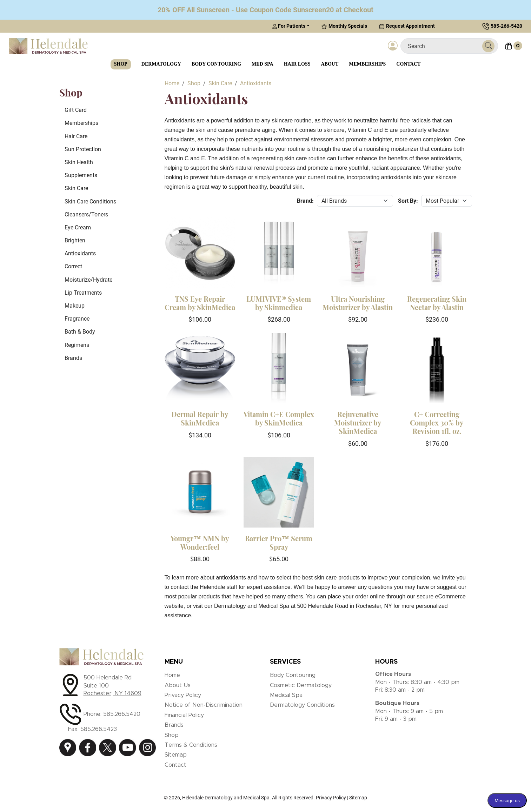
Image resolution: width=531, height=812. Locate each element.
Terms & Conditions (191, 745)
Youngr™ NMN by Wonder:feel (200, 542)
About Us (178, 685)
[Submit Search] (488, 46)
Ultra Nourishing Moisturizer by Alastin (358, 303)
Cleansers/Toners (86, 214)
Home (172, 675)
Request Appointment (407, 26)
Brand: (305, 201)
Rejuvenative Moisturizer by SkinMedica (358, 422)
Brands (73, 358)
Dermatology (161, 64)
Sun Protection (83, 149)
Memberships (367, 64)
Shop (121, 64)
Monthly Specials (344, 26)
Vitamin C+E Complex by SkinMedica (279, 418)
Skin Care (76, 188)
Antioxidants (80, 253)
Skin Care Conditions (90, 202)
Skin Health (79, 162)
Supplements (81, 175)
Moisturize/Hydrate (88, 280)
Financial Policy (184, 715)
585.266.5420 (122, 714)
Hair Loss (297, 64)
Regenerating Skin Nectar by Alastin (437, 303)
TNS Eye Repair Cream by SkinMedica (200, 303)
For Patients (289, 26)
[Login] (393, 46)
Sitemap (176, 755)
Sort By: (408, 201)
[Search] (444, 46)
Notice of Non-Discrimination (204, 705)
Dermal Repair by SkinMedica (200, 418)
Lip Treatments (83, 293)
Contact (408, 64)
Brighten (75, 240)
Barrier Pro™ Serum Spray (279, 542)
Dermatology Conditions (302, 705)
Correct (73, 266)
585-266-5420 (506, 26)
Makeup (75, 306)
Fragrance (77, 319)
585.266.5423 (99, 729)
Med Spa (263, 64)
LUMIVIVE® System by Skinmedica (279, 303)
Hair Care (76, 136)
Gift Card (76, 110)
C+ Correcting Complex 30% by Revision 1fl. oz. (437, 422)
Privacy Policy (183, 695)
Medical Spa (286, 695)
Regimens (77, 345)
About (330, 64)
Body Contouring (216, 64)
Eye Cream (78, 227)
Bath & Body (80, 332)
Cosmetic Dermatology (301, 685)
